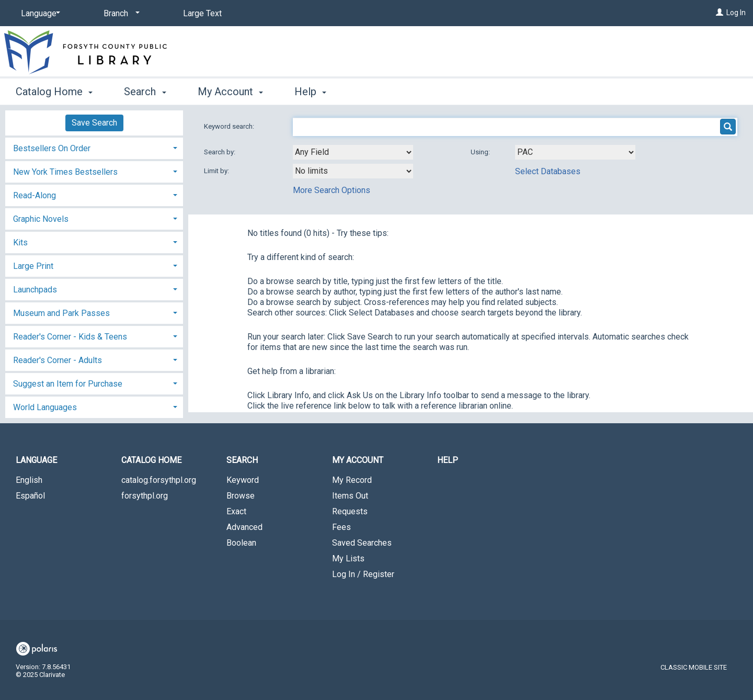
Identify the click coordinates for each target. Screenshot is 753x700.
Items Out (350, 496)
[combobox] (353, 152)
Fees (341, 527)
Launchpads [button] (35, 290)
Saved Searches (362, 543)
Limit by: (217, 171)
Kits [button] (20, 242)
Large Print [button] (33, 266)
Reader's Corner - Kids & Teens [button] (70, 337)
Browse (241, 496)
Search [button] (145, 92)
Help (448, 460)
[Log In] (720, 13)
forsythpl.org (145, 496)
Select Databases (548, 171)
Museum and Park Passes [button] (61, 313)
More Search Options (332, 190)
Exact (236, 511)
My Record (352, 480)
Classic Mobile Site (694, 667)
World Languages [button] (45, 407)
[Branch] (120, 14)
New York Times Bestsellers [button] (65, 172)
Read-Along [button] (35, 195)
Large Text (202, 13)
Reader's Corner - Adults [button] (58, 360)
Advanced (244, 527)
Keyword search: (230, 126)
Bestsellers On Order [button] (52, 148)
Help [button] (310, 92)
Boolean (241, 543)
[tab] (94, 147)
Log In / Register (363, 574)
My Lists (348, 558)
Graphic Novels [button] (41, 219)
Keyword (243, 480)
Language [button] (36, 460)
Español (30, 496)
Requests (350, 511)
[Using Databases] (575, 152)
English (29, 480)
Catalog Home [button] (54, 92)
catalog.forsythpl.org (159, 480)
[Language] (39, 14)
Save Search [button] (94, 123)
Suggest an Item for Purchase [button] (68, 384)
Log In (736, 13)
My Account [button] (230, 92)
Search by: (220, 152)
